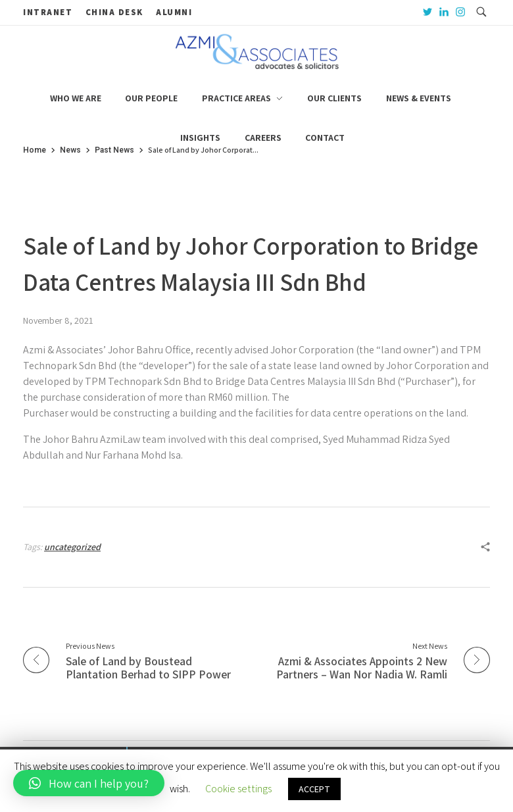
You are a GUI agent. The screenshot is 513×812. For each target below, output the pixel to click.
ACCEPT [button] (314, 789)
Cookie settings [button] (238, 789)
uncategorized (72, 547)
